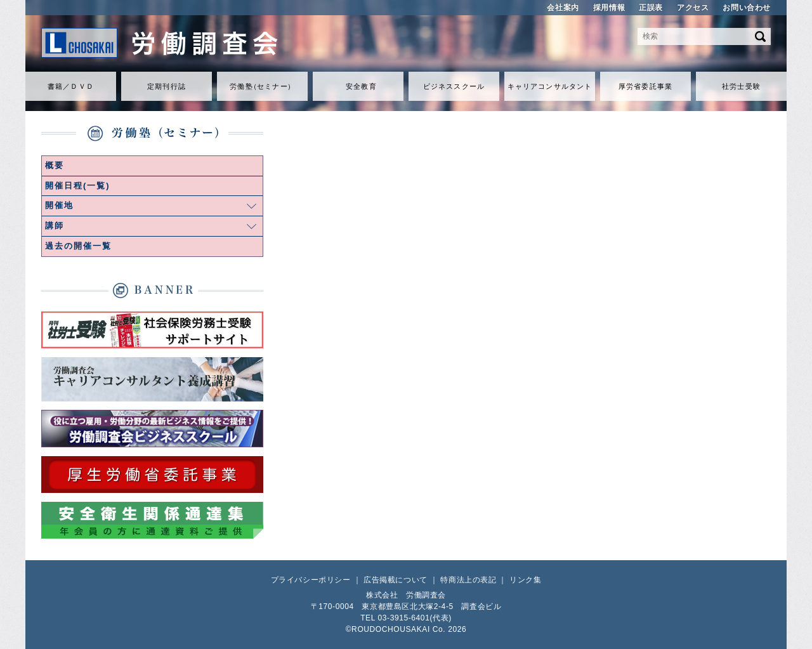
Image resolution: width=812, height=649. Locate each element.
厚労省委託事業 (645, 86)
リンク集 (525, 580)
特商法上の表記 (468, 580)
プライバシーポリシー (311, 580)
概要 (55, 165)
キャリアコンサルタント (550, 86)
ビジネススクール (454, 86)
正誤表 (651, 8)
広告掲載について (396, 580)
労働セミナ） (262, 86)
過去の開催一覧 (78, 246)
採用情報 (609, 8)
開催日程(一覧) (78, 186)
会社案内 (563, 8)
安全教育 (361, 86)
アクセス (693, 8)
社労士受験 (741, 86)
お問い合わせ (747, 8)
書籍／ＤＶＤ (71, 86)
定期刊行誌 (167, 86)
